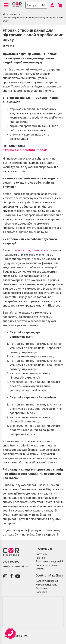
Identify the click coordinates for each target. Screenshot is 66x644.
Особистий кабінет (47, 581)
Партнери (42, 554)
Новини (13, 14)
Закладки (41, 588)
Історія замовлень (46, 585)
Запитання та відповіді (49, 562)
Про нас (40, 558)
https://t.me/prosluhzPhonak (25, 150)
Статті (40, 569)
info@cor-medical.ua (15, 566)
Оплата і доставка (47, 565)
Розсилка (41, 592)
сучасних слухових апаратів (32, 250)
